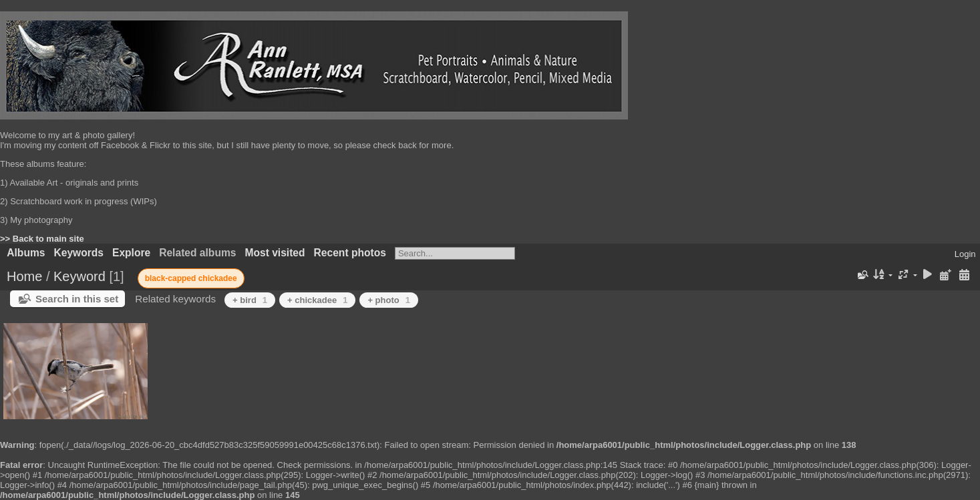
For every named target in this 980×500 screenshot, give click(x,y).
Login (965, 254)
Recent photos (350, 253)
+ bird (250, 300)
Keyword (79, 276)
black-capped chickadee (191, 278)
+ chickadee (317, 300)
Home (24, 276)
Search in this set (77, 299)
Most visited (275, 253)
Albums (26, 253)
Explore (131, 253)
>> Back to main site (42, 239)
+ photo (389, 300)
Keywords (78, 253)
